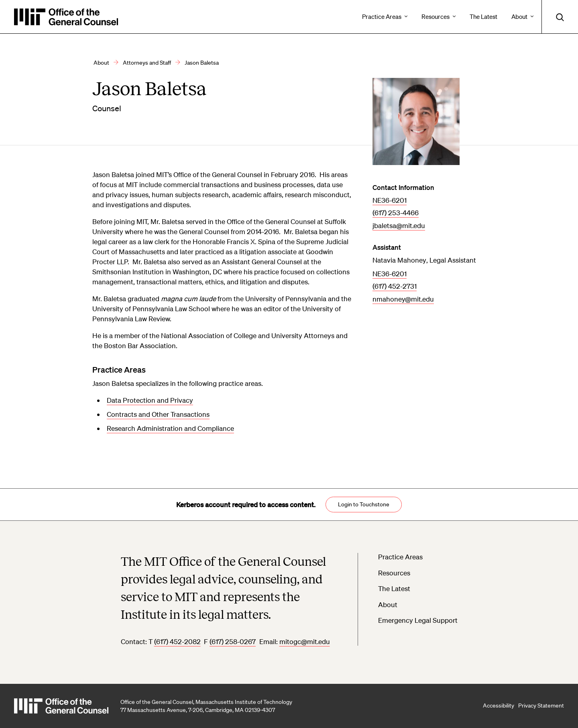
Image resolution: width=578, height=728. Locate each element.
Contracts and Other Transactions (158, 414)
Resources (394, 573)
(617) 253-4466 (396, 213)
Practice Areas (400, 557)
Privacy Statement (541, 706)
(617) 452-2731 (395, 286)
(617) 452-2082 (177, 641)
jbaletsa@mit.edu (399, 225)
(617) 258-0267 (233, 641)
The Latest (394, 588)
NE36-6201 (390, 200)
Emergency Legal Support (418, 620)
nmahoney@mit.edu (403, 299)
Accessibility (499, 706)
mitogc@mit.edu (305, 641)
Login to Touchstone (364, 504)
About (101, 63)
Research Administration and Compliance (170, 428)
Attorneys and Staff (147, 63)
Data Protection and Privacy (150, 400)
